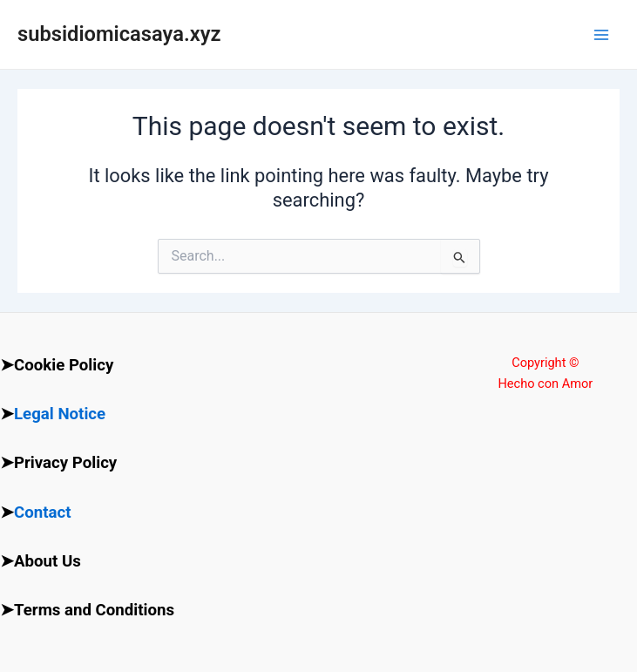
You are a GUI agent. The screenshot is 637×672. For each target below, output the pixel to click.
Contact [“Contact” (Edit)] (43, 512)
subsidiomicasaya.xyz (119, 34)
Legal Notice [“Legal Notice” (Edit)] (60, 414)
